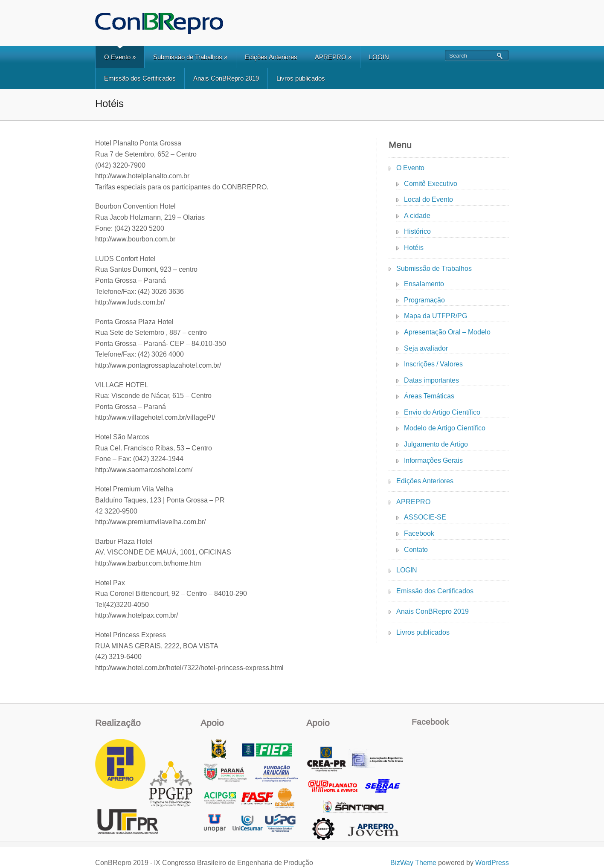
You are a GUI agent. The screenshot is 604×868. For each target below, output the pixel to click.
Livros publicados (301, 78)
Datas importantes (431, 380)
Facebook (419, 533)
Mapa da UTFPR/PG (436, 316)
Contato (416, 550)
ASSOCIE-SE (425, 517)
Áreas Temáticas (429, 396)
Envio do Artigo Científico (442, 412)
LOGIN (379, 57)
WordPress (492, 863)
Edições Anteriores (271, 57)
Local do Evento (428, 199)
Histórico (417, 231)
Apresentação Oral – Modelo (447, 332)
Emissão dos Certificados (140, 78)
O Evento (120, 57)
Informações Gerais (433, 460)
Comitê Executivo (431, 184)
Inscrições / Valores (433, 364)
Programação (424, 300)
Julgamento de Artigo (436, 444)
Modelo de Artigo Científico (445, 428)
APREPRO (333, 57)
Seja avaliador (426, 348)
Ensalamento (424, 284)
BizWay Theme (413, 863)
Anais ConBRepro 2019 (226, 78)
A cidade (417, 216)
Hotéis (414, 248)
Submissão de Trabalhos (190, 57)
